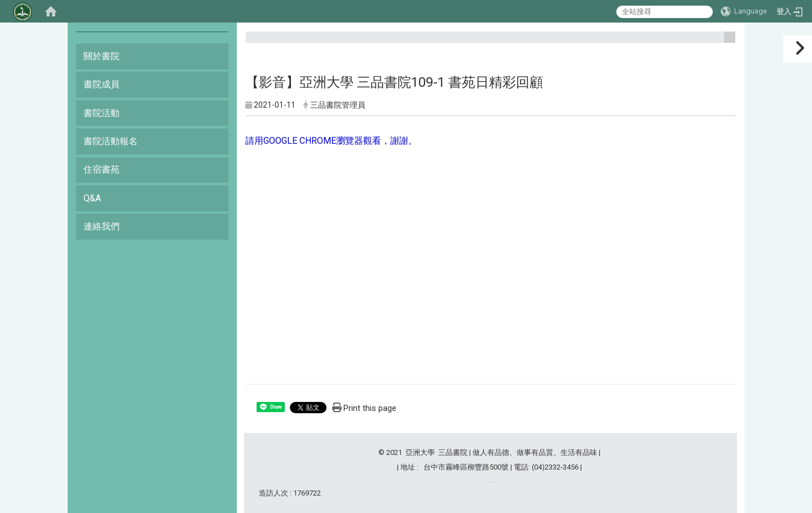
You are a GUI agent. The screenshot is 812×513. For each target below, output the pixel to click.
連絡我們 (101, 226)
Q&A (92, 198)
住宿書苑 (101, 169)
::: (725, 42)
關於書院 (101, 56)
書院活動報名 (111, 141)
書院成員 (101, 84)
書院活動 (101, 113)
